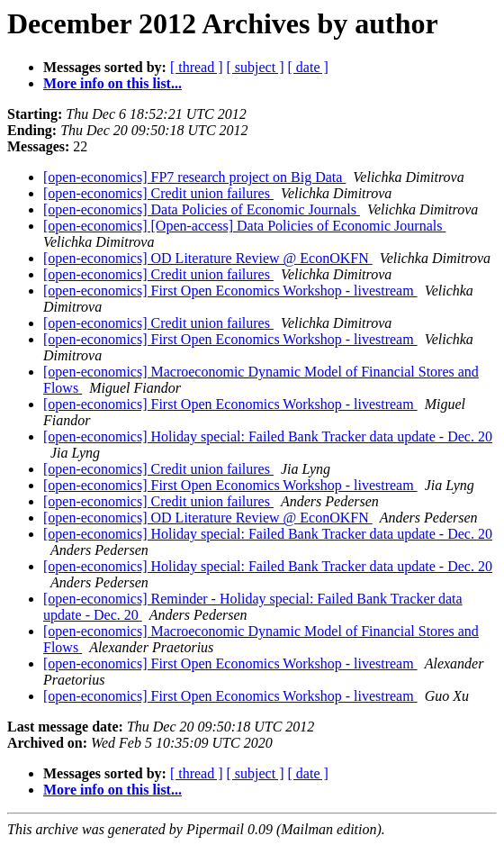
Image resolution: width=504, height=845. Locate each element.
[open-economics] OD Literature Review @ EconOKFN (208, 258)
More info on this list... (112, 83)
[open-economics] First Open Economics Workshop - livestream (230, 291)
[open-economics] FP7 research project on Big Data (194, 177)
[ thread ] (197, 67)
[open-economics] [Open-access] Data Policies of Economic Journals (244, 226)
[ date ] (308, 67)
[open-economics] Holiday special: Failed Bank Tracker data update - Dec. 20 (268, 436)
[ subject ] (256, 67)
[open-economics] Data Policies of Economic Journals (202, 209)
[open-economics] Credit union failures (158, 193)
